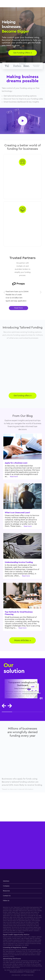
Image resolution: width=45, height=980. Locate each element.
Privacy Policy (30, 972)
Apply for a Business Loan (16, 463)
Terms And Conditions (16, 972)
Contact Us (7, 896)
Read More (23, 308)
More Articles (22, 640)
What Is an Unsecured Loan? (17, 513)
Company (6, 886)
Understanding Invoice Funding (19, 562)
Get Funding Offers (23, 53)
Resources (6, 891)
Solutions (6, 881)
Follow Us (6, 901)
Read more (14, 477)
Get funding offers (23, 396)
